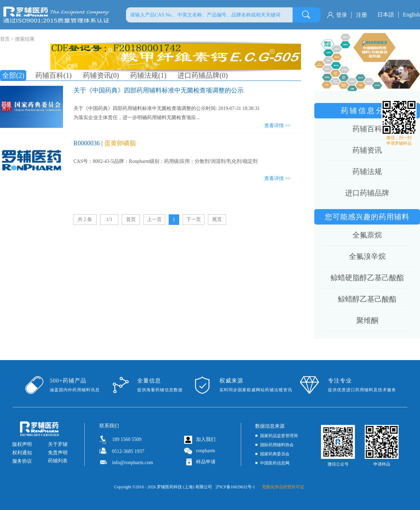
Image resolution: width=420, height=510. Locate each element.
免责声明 (58, 453)
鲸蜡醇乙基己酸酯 (367, 299)
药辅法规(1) (148, 75)
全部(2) (13, 75)
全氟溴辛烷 (367, 256)
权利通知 (22, 453)
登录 (342, 15)
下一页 (194, 219)
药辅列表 (58, 461)
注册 (362, 15)
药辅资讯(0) (101, 75)
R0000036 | (105, 143)
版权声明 (22, 444)
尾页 (217, 219)
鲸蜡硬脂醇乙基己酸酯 (367, 278)
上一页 (154, 219)
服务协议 (22, 461)
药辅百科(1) (53, 75)
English (411, 15)
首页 (131, 219)
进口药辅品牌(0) (202, 75)
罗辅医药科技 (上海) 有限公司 (184, 487)
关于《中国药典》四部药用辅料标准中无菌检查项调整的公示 (159, 90)
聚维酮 (367, 321)
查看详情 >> (277, 126)
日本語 (386, 15)
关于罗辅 (58, 444)
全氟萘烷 (367, 235)
